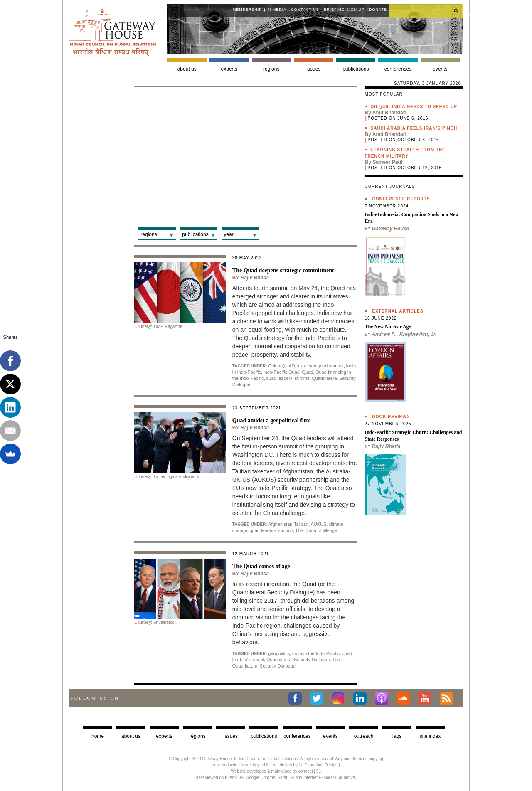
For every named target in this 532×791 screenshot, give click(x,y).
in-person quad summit (320, 366)
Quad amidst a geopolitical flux (271, 420)
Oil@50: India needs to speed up (414, 107)
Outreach (364, 736)
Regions (271, 69)
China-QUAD (281, 366)
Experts (229, 69)
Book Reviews (391, 417)
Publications (356, 69)
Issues (313, 69)
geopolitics (279, 653)
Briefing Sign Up (344, 10)
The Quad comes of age (261, 566)
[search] (426, 11)
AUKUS (318, 524)
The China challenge (316, 530)
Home (98, 736)
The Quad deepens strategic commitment (283, 270)
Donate (378, 10)
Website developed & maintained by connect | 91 (276, 771)
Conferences (398, 69)
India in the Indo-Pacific (316, 653)
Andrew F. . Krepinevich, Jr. (404, 334)
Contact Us (305, 10)
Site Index (430, 736)
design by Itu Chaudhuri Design (309, 765)
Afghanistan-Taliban (288, 524)
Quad (307, 372)
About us (187, 69)
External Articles (398, 311)
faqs (397, 736)
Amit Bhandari (389, 113)
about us (131, 736)
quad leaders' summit (288, 378)
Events (440, 69)
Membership (248, 10)
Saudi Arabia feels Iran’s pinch (414, 128)
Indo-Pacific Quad (281, 372)
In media (276, 10)
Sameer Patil (387, 162)
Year (228, 234)
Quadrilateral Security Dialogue (298, 660)
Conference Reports (401, 199)
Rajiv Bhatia (255, 278)
